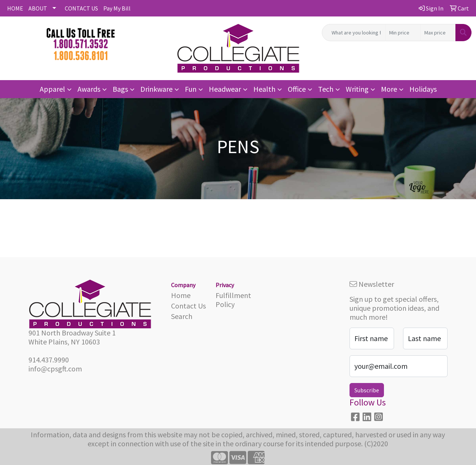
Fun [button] (191, 89)
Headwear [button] (225, 89)
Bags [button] (120, 89)
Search (182, 316)
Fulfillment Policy (233, 300)
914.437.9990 (49, 360)
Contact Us (188, 306)
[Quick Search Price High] (438, 33)
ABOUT (38, 8)
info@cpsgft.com (55, 369)
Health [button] (264, 89)
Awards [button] (89, 89)
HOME (15, 8)
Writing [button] (357, 89)
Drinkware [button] (156, 89)
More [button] (389, 89)
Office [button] (297, 89)
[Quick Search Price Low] (403, 33)
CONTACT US (81, 8)
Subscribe (367, 390)
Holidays (423, 89)
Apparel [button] (52, 89)
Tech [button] (326, 89)
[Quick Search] (354, 33)
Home (181, 295)
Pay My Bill (117, 8)
